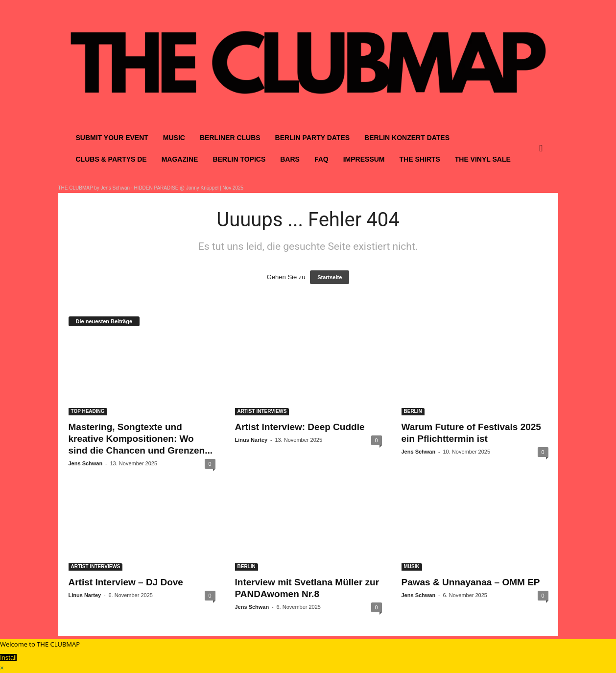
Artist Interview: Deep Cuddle (300, 427)
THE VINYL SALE (483, 159)
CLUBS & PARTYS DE (111, 159)
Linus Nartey (251, 440)
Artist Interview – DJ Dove (126, 582)
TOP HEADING (88, 411)
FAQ (321, 159)
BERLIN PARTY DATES (312, 138)
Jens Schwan (86, 463)
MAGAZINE (180, 159)
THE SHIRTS (420, 159)
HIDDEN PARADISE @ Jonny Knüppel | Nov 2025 (189, 188)
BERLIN (413, 411)
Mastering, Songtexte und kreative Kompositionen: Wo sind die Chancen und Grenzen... (141, 439)
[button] (544, 148)
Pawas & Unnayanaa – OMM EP (471, 582)
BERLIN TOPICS (239, 159)
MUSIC (174, 138)
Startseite (330, 277)
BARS (290, 159)
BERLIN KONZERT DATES (407, 138)
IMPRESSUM (364, 159)
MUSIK (412, 566)
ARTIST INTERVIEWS (262, 411)
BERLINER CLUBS (230, 138)
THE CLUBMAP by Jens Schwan (94, 188)
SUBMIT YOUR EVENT (112, 138)
